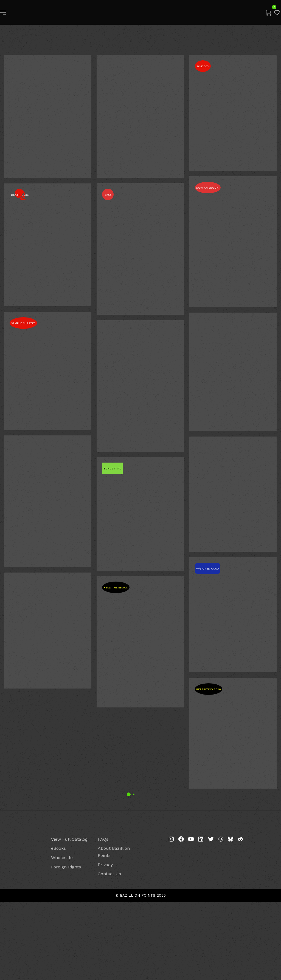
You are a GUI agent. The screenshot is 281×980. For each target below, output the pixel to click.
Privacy (105, 943)
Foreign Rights (66, 945)
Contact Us (109, 952)
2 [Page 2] (141, 868)
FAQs (103, 917)
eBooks (58, 926)
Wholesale (62, 936)
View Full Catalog (69, 917)
